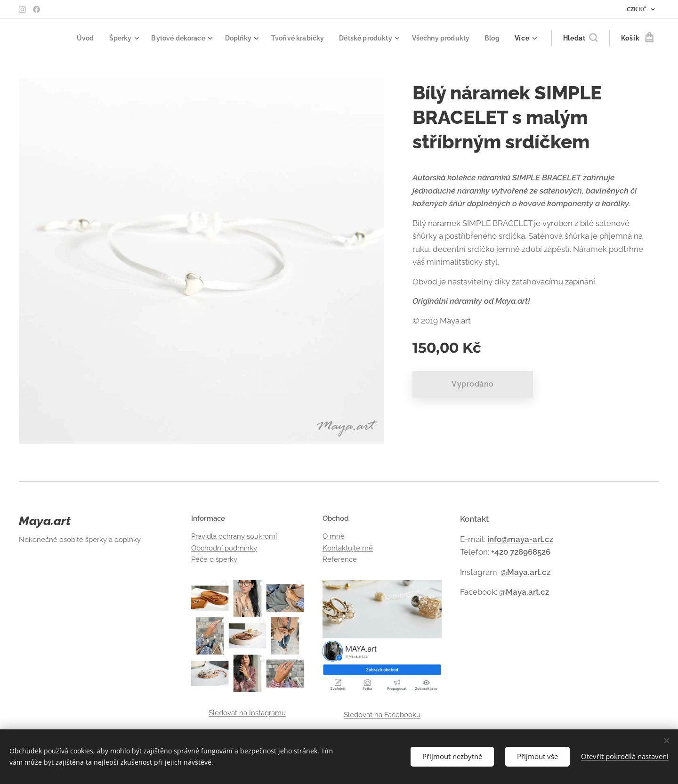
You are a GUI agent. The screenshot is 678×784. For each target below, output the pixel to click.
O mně (334, 536)
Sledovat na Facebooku (382, 715)
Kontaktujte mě (348, 548)
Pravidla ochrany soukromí (234, 536)
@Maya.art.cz (525, 572)
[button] (580, 38)
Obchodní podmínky (224, 548)
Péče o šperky (214, 559)
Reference (340, 559)
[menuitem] (67, 38)
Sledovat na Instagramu (247, 713)
